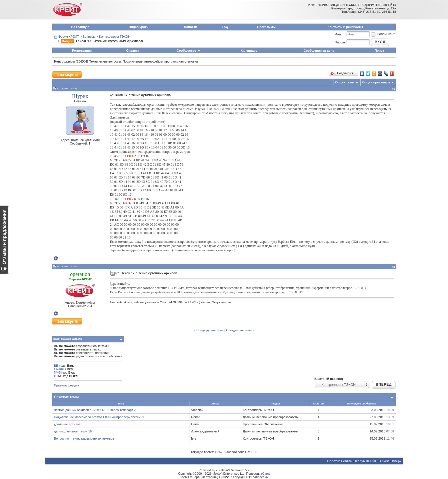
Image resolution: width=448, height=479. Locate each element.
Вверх (397, 461)
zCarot (265, 474)
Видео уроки (139, 27)
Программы (266, 27)
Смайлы (60, 369)
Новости (191, 27)
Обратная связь (340, 461)
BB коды (60, 366)
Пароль (340, 42)
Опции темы (345, 82)
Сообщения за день (319, 51)
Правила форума (67, 385)
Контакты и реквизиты (345, 27)
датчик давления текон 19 (73, 431)
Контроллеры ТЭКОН (115, 37)
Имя (338, 34)
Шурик (80, 96)
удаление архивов (67, 424)
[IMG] (58, 372)
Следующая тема (239, 330)
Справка (133, 51)
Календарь (249, 51)
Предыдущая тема (210, 330)
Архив (384, 461)
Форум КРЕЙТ (69, 37)
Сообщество (188, 51)
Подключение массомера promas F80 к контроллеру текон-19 (99, 417)
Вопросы (89, 37)
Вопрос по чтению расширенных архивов (84, 438)
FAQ (225, 27)
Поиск (379, 51)
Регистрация (82, 51)
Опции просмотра (376, 82)
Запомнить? (383, 34)
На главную (80, 27)
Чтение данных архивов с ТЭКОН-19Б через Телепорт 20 (96, 410)
